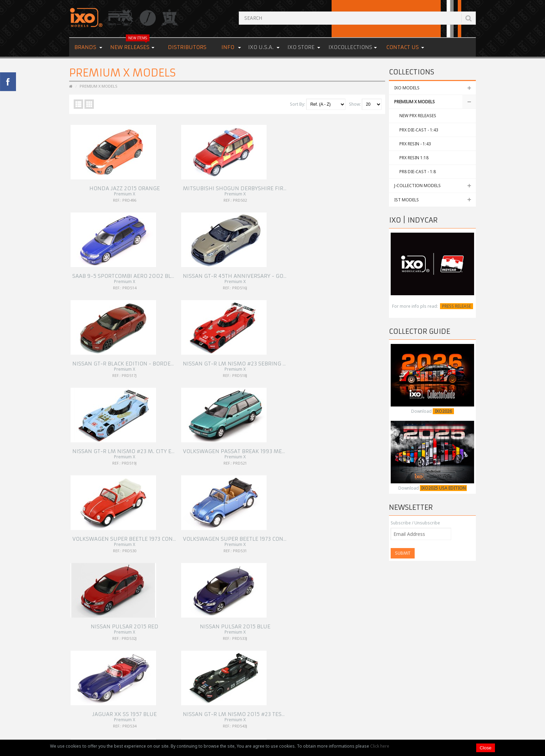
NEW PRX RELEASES (418, 116)
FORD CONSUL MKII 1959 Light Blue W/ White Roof (298, 525)
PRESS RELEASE (457, 306)
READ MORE (421, 676)
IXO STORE (301, 47)
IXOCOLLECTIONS (350, 47)
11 (146, 559)
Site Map (219, 651)
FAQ (215, 626)
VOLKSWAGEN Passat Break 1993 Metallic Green (376, 270)
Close (486, 748)
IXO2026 (443, 411)
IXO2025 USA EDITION (443, 488)
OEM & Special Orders (233, 618)
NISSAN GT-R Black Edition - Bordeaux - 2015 (135, 270)
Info (228, 47)
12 (157, 559)
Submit (403, 553)
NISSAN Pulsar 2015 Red (266, 355)
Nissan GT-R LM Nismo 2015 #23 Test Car (206, 440)
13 (169, 559)
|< (75, 559)
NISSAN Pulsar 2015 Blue (346, 355)
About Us (220, 609)
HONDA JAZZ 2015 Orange (109, 186)
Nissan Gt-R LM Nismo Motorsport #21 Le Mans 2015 (304, 440)
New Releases (130, 44)
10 (134, 559)
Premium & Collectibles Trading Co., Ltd (276, 730)
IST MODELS (406, 200)
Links (216, 634)
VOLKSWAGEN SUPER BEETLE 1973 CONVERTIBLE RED (139, 355)
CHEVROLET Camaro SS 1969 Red (194, 525)
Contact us (402, 47)
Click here (380, 746)
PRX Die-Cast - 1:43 (419, 130)
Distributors (187, 47)
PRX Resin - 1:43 (415, 144)
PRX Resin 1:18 (414, 158)
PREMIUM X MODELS (414, 102)
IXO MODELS (407, 88)
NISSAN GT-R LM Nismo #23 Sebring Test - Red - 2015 (223, 270)
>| (217, 559)
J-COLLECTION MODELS (417, 186)
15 (193, 559)
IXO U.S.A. (261, 47)
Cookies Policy (225, 643)
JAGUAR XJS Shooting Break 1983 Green (364, 525)
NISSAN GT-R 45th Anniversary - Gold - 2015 (371, 186)
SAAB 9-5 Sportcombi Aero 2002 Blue (282, 186)
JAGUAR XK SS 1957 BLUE (109, 440)
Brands (85, 47)
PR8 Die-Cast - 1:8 (418, 172)
